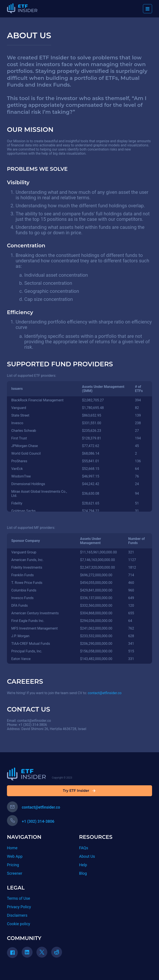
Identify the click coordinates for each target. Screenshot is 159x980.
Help (83, 865)
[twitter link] (43, 954)
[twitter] (42, 952)
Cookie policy (19, 924)
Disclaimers (17, 915)
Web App (15, 856)
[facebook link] (14, 954)
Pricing (13, 865)
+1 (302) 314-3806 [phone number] (31, 821)
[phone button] (12, 821)
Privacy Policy (19, 907)
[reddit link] (58, 954)
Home (12, 848)
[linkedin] (27, 952)
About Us (87, 856)
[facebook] (12, 953)
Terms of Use (19, 898)
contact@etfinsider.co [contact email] (34, 807)
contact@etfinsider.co (105, 693)
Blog (83, 873)
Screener (15, 873)
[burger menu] (148, 9)
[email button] (12, 807)
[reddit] (57, 952)
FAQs (84, 848)
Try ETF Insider (79, 791)
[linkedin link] (29, 954)
